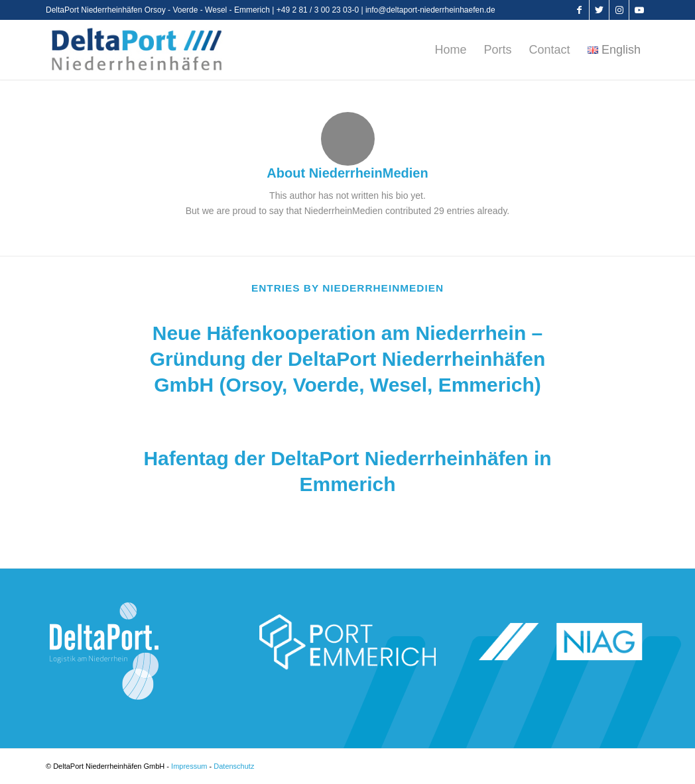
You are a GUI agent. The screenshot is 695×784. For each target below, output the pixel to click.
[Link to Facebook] (579, 10)
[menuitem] (450, 50)
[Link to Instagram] (619, 10)
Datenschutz (234, 766)
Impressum (189, 766)
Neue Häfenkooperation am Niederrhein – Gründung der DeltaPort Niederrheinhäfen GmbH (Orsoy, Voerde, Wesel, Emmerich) (348, 359)
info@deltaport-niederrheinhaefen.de (430, 10)
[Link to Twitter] (599, 10)
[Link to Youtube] (639, 10)
